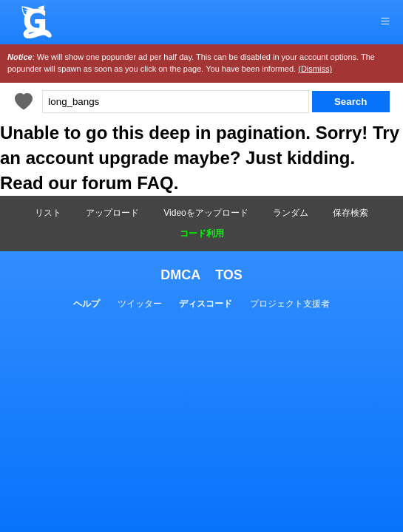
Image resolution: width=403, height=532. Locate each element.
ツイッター (140, 304)
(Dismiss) (315, 69)
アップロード (112, 213)
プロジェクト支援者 (290, 304)
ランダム (291, 213)
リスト (48, 213)
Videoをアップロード (206, 213)
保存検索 (350, 213)
